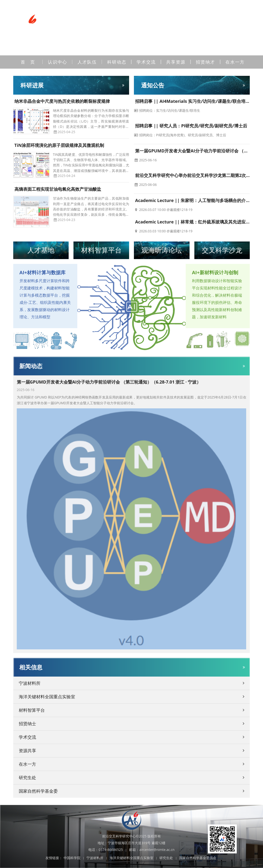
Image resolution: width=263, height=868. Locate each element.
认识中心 (58, 62)
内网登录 (160, 8)
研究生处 (166, 858)
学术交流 (146, 62)
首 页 (28, 62)
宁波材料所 (95, 858)
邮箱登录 (183, 8)
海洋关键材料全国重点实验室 (131, 858)
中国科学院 (72, 858)
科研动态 (117, 62)
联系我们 (137, 8)
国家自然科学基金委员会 (198, 858)
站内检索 (207, 8)
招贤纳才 (205, 62)
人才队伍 (87, 62)
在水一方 (235, 62)
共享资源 (176, 62)
